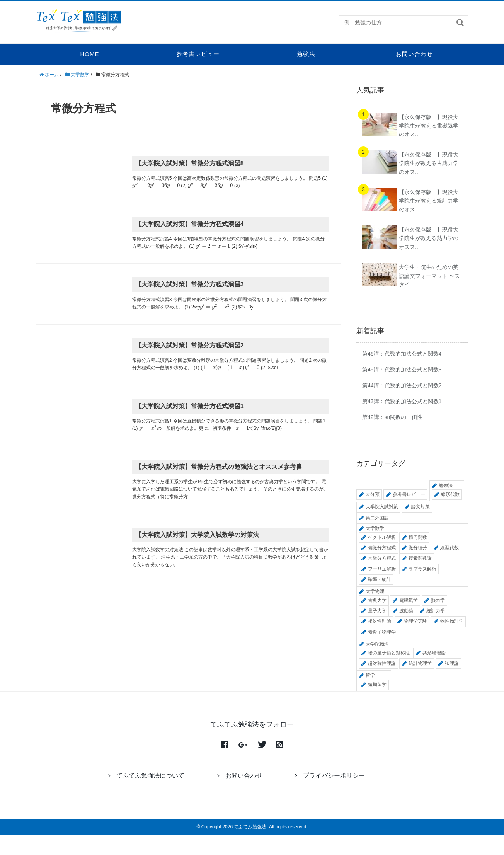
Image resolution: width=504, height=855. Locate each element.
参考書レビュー (198, 54)
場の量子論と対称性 (389, 653)
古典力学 (377, 600)
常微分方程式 (382, 558)
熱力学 (438, 600)
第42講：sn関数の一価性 (392, 417)
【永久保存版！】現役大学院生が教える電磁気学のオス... (429, 126)
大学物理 (375, 591)
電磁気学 (409, 600)
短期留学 (377, 685)
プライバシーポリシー (330, 776)
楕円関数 (418, 537)
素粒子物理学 (382, 632)
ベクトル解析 (382, 537)
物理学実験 (415, 621)
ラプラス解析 (422, 569)
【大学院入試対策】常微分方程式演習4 (190, 224)
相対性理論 (380, 621)
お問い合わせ (414, 54)
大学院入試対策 (382, 507)
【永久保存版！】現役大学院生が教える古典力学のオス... (429, 163)
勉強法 (306, 54)
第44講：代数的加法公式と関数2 (402, 385)
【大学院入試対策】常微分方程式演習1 (190, 406)
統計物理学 (420, 663)
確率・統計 (380, 579)
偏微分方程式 (382, 548)
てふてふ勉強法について (146, 776)
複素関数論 (420, 558)
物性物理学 (452, 621)
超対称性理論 (382, 663)
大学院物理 (377, 644)
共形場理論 (434, 653)
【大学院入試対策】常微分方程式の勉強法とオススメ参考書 (219, 467)
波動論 (406, 611)
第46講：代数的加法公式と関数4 (402, 354)
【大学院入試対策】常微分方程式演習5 (190, 163)
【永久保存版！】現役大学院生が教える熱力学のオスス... (429, 238)
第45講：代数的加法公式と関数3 (402, 370)
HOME (90, 54)
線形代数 (450, 494)
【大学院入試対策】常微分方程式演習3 (190, 284)
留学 (370, 675)
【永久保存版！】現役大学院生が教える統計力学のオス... (429, 201)
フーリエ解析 (382, 569)
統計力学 (436, 611)
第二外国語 (377, 518)
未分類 (373, 494)
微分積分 (418, 548)
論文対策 (421, 507)
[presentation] (156, 186)
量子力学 (377, 611)
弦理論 (452, 663)
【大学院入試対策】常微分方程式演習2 (190, 345)
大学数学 (375, 528)
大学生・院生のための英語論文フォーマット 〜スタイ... (429, 276)
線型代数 (450, 548)
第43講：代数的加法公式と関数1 (402, 401)
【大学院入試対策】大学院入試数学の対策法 (197, 535)
